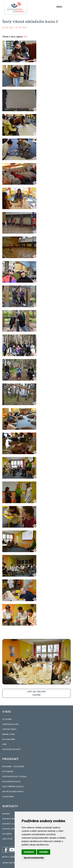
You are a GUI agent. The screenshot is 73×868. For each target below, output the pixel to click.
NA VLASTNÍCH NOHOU (11, 782)
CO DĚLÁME (7, 719)
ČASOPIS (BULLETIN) (10, 724)
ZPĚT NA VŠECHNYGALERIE (37, 693)
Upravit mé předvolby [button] (34, 858)
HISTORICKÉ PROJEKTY (12, 749)
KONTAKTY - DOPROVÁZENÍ (13, 824)
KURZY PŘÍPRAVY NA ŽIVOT (13, 787)
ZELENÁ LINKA (8, 797)
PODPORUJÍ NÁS (9, 829)
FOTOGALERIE (8, 772)
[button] (19, 51)
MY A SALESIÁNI (9, 739)
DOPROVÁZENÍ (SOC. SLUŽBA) (14, 777)
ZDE (25, 37)
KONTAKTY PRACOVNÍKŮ (12, 819)
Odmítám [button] (44, 852)
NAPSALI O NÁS (8, 734)
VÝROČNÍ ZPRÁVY (9, 729)
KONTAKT (6, 814)
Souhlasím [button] (29, 852)
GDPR (5, 744)
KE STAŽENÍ (7, 834)
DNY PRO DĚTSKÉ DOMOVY (13, 792)
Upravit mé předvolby (12, 863)
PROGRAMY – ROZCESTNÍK (13, 767)
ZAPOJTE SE (7, 839)
